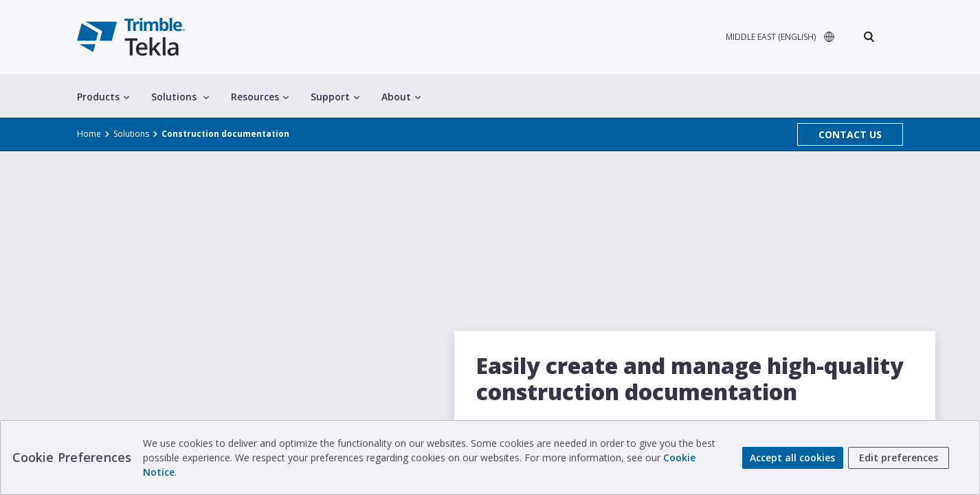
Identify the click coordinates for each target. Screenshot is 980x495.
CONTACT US (850, 134)
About (401, 97)
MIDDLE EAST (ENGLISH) (771, 37)
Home (89, 134)
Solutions (180, 97)
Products (103, 97)
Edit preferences (899, 458)
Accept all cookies (792, 458)
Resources (260, 97)
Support (335, 97)
